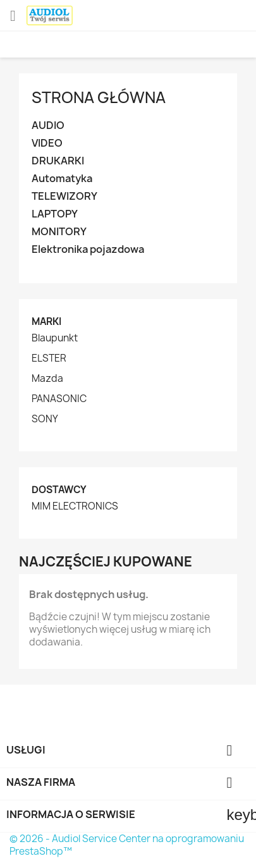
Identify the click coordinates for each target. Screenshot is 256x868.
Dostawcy (59, 490)
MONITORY (59, 232)
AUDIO (48, 125)
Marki (46, 321)
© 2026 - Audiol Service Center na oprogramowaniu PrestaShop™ (127, 845)
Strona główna (99, 97)
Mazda (47, 379)
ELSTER (49, 358)
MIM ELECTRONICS (75, 506)
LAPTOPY (55, 214)
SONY (45, 419)
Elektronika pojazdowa (88, 249)
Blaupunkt (55, 338)
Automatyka (62, 179)
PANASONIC (59, 399)
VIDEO (47, 143)
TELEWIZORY (64, 196)
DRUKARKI (58, 161)
